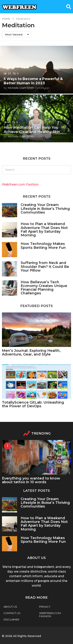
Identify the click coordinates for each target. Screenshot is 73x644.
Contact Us (12, 613)
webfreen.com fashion (50, 615)
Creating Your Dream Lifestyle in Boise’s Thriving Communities (45, 209)
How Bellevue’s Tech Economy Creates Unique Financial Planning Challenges (44, 288)
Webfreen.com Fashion (20, 184)
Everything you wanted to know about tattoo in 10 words (31, 480)
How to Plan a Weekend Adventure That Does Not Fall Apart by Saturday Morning (44, 230)
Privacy (45, 607)
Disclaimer (11, 619)
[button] (69, 7)
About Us (10, 607)
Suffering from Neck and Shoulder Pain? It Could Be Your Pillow (45, 267)
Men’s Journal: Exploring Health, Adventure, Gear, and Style (31, 352)
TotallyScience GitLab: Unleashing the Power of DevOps (33, 404)
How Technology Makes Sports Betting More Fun (44, 246)
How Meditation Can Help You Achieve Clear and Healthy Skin (32, 130)
